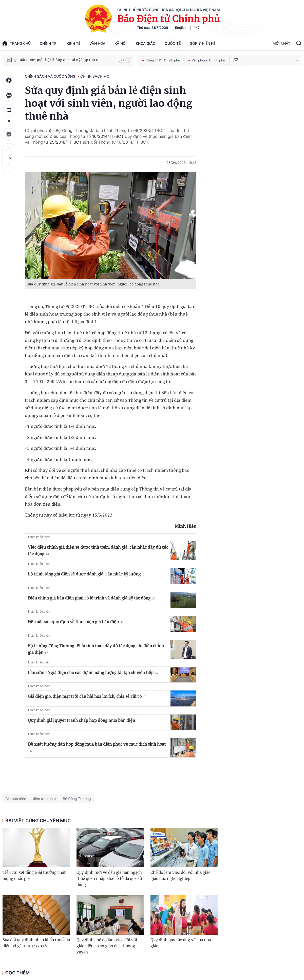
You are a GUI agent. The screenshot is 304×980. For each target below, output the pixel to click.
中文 (197, 28)
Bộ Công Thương (77, 799)
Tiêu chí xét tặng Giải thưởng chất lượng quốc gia (34, 875)
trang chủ (17, 43)
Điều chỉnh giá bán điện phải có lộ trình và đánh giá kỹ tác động (91, 598)
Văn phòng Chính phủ (207, 60)
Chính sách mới (95, 76)
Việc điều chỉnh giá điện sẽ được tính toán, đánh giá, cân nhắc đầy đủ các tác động (98, 550)
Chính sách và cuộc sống (50, 76)
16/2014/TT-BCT (108, 136)
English (181, 28)
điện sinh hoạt (44, 799)
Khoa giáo (146, 43)
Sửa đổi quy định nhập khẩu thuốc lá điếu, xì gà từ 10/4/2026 (36, 943)
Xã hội (121, 43)
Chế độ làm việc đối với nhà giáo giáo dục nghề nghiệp (181, 875)
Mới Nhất (281, 43)
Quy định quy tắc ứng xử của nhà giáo (181, 943)
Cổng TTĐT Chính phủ (161, 60)
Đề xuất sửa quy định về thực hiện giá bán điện (75, 622)
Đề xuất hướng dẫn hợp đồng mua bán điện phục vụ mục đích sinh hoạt (97, 747)
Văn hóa (97, 43)
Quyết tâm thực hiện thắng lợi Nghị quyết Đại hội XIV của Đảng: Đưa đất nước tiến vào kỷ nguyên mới (64, 60)
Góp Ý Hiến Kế (203, 43)
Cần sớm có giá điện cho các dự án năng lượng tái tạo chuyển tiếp (93, 673)
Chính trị (49, 43)
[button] (121, 60)
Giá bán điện (16, 799)
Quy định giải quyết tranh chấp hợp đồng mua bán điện (84, 720)
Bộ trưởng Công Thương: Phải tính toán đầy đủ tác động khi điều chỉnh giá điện (96, 649)
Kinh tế (73, 43)
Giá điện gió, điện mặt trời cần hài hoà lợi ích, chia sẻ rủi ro (87, 696)
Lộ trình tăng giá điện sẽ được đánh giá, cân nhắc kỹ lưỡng (86, 574)
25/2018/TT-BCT (65, 142)
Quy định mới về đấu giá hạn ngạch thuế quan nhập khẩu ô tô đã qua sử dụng (109, 878)
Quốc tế (173, 43)
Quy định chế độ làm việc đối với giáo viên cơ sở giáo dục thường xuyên (107, 946)
